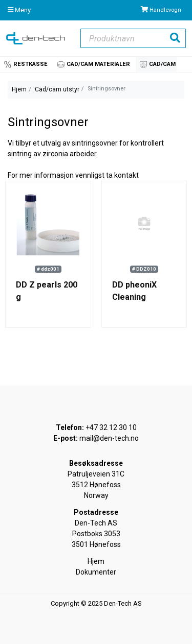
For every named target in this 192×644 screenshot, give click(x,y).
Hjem (19, 89)
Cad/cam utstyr (57, 89)
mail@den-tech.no (109, 438)
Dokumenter (96, 572)
